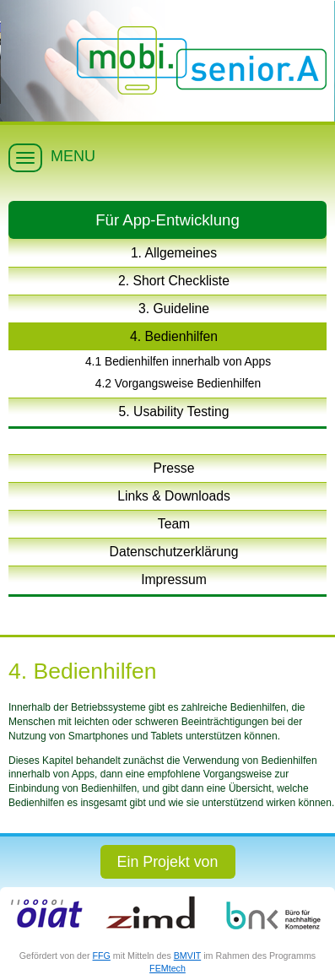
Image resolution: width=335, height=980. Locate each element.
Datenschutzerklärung (174, 552)
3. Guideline (174, 309)
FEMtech (167, 968)
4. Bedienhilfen (174, 336)
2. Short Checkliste (174, 281)
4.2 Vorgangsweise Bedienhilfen (178, 383)
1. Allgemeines (174, 253)
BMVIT (187, 956)
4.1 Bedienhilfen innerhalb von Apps (178, 361)
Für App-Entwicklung (167, 220)
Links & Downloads (174, 496)
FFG (102, 956)
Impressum (174, 579)
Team (174, 524)
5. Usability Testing (174, 411)
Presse (174, 468)
